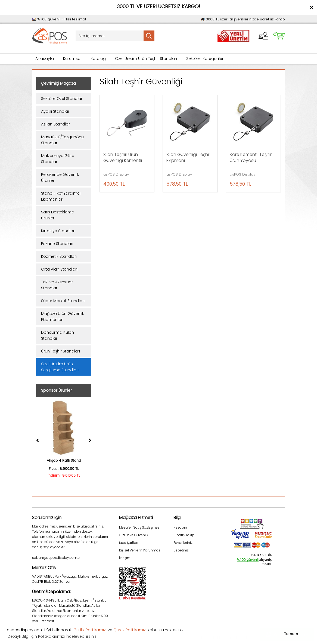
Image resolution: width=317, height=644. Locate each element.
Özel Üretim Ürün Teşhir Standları (146, 59)
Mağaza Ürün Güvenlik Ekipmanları (63, 317)
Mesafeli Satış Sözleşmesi (140, 527)
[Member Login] (263, 36)
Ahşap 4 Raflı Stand (64, 460)
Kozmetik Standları (59, 256)
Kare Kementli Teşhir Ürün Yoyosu (251, 158)
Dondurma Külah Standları (58, 335)
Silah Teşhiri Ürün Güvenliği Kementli (123, 158)
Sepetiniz (181, 550)
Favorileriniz (183, 543)
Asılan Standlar (55, 124)
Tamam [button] (291, 634)
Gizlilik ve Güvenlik (134, 535)
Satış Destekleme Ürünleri (58, 215)
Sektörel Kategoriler (205, 59)
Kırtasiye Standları (58, 231)
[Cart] (279, 36)
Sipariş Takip (184, 535)
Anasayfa (45, 59)
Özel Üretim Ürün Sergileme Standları (60, 367)
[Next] (90, 440)
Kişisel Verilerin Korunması (140, 550)
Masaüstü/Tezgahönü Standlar (62, 140)
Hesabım (181, 527)
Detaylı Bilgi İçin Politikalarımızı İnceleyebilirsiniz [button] (52, 636)
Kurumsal (72, 59)
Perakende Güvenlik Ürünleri (60, 177)
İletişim (125, 558)
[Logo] (50, 36)
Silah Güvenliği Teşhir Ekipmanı (188, 158)
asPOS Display (116, 174)
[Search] (115, 36)
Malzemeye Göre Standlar (58, 159)
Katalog (98, 59)
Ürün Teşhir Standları (60, 351)
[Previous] (38, 440)
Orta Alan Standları (59, 269)
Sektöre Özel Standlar (62, 99)
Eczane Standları (57, 244)
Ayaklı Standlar (55, 111)
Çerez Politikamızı (130, 630)
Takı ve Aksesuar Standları (57, 285)
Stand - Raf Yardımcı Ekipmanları (61, 196)
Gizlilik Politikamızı (90, 630)
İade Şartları (129, 543)
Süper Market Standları (63, 301)
